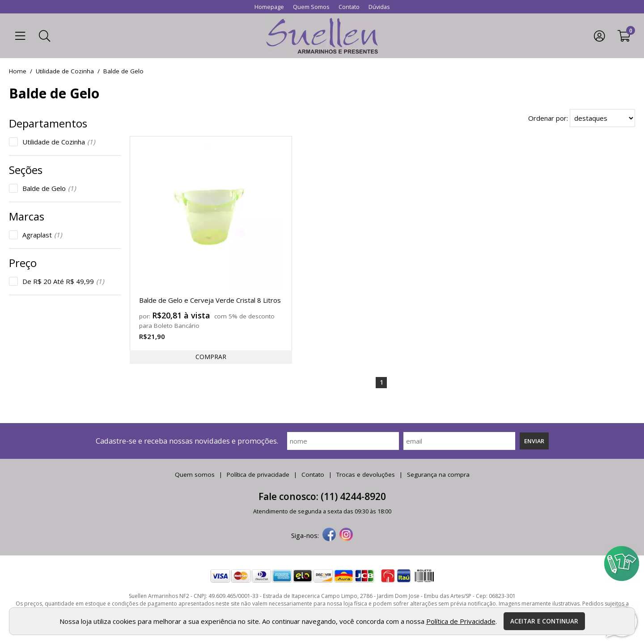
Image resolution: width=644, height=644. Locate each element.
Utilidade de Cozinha (59, 142)
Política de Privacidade (461, 621)
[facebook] (329, 535)
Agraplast (42, 235)
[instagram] (346, 535)
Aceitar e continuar (544, 621)
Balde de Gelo (49, 188)
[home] (322, 36)
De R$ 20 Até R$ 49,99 (63, 281)
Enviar (534, 441)
